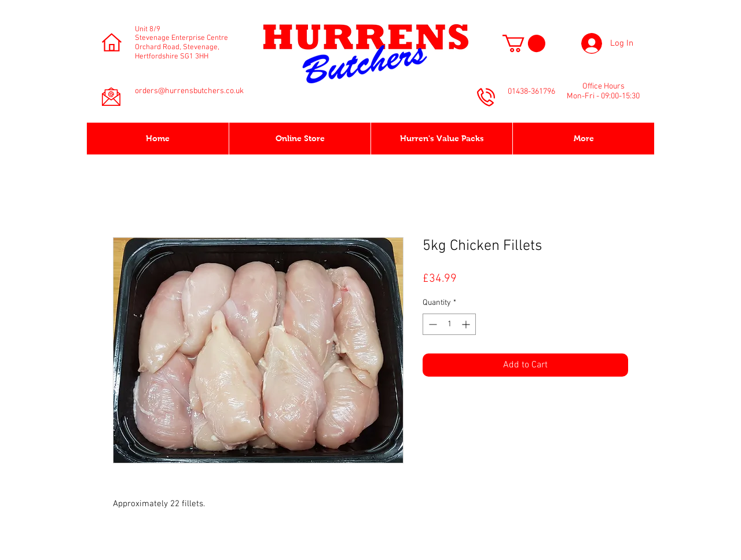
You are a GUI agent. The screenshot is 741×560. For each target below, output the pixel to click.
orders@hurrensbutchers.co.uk (189, 91)
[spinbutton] (449, 324)
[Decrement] (432, 324)
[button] (524, 43)
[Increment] (467, 324)
